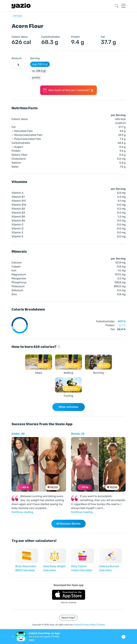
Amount (17, 58)
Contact (78, 625)
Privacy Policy (90, 625)
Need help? (68, 618)
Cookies (101, 625)
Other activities (68, 407)
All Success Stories (68, 524)
